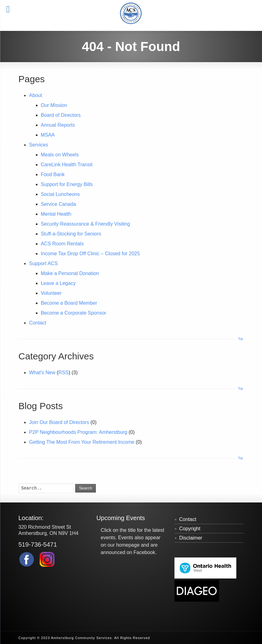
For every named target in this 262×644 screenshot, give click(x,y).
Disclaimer (191, 538)
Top (240, 339)
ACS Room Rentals (62, 244)
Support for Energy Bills (67, 184)
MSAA (48, 135)
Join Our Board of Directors (59, 422)
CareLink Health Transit (67, 165)
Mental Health (56, 214)
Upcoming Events (121, 518)
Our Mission (54, 105)
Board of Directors (61, 115)
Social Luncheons (60, 194)
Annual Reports (58, 125)
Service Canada (58, 204)
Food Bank (53, 174)
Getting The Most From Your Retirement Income (82, 442)
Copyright (190, 529)
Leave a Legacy (58, 283)
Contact (38, 323)
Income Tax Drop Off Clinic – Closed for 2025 (90, 254)
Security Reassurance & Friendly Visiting (86, 224)
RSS (64, 373)
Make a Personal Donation (70, 273)
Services (39, 145)
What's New (42, 373)
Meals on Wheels (60, 155)
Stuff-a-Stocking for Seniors (71, 234)
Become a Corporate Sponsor (74, 313)
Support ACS (43, 263)
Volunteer (51, 293)
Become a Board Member (69, 303)
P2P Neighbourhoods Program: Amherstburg (78, 432)
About (36, 95)
